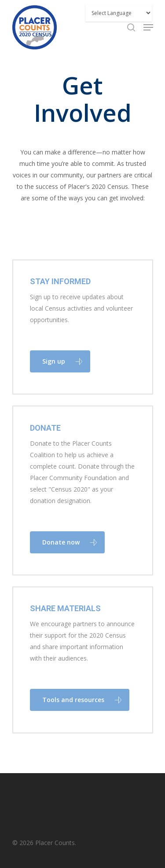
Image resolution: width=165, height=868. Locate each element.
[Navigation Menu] (148, 27)
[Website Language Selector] (119, 13)
